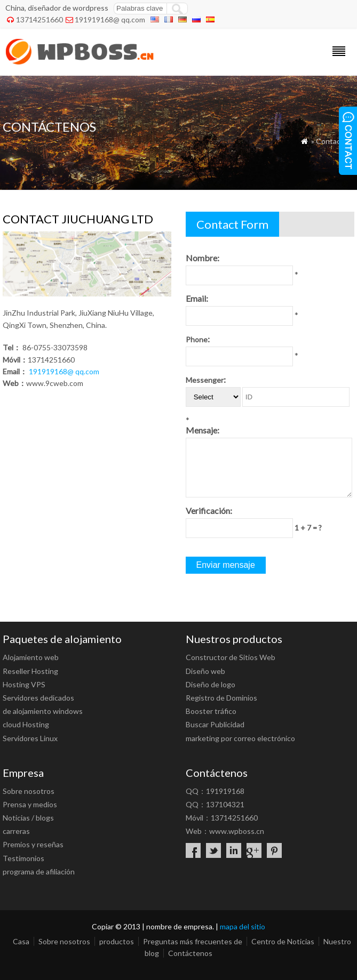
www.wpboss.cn (237, 831)
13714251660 (39, 19)
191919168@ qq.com (110, 19)
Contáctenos (190, 953)
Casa (21, 941)
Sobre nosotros (64, 941)
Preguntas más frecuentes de (193, 941)
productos (117, 941)
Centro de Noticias (283, 941)
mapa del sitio (243, 926)
